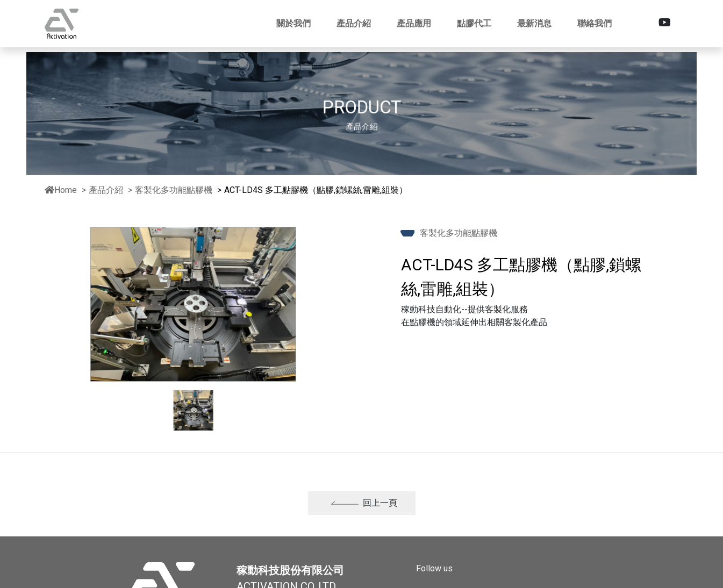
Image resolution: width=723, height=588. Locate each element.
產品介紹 (106, 190)
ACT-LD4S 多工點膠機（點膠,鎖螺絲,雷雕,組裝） (316, 190)
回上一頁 (364, 508)
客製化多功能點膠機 (175, 190)
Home (61, 190)
